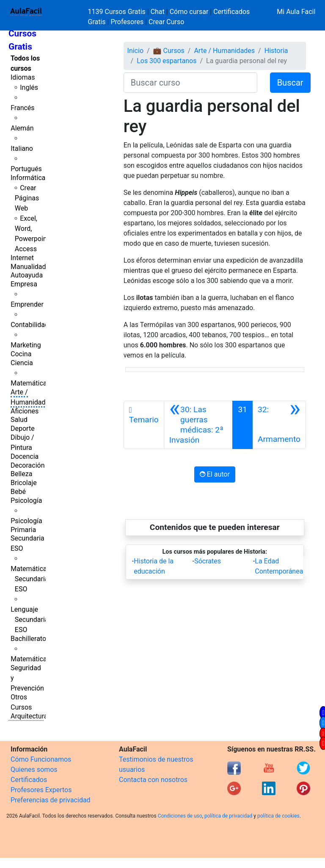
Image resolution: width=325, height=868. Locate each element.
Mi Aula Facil (296, 12)
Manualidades (32, 267)
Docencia (25, 456)
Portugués (26, 169)
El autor (215, 474)
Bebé (18, 492)
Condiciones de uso (180, 816)
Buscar (290, 83)
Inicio (135, 51)
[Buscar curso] (190, 83)
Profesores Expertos (41, 790)
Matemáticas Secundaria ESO (30, 579)
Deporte (23, 428)
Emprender (27, 304)
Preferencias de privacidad (51, 800)
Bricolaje (24, 483)
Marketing (26, 345)
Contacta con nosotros (153, 780)
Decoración (28, 465)
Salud (19, 420)
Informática (28, 178)
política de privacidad (228, 816)
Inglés (29, 87)
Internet (22, 258)
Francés (22, 108)
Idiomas (23, 77)
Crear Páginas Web (27, 198)
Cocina (21, 354)
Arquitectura (29, 716)
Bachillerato (28, 639)
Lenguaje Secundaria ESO (29, 620)
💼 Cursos (169, 51)
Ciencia (22, 363)
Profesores (127, 22)
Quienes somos (34, 770)
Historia (276, 51)
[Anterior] (198, 425)
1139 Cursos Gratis (118, 12)
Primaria (23, 530)
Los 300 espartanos (167, 61)
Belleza (21, 474)
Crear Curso (166, 22)
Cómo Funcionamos (41, 759)
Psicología (26, 501)
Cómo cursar (189, 12)
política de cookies (278, 816)
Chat (158, 12)
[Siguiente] (279, 425)
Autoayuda (27, 275)
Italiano (22, 148)
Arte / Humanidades (224, 51)
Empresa (24, 284)
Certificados (29, 780)
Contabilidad (30, 325)
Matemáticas (30, 383)
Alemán (22, 128)
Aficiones (25, 411)
